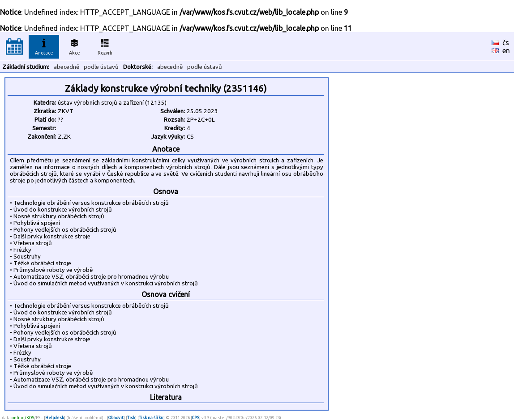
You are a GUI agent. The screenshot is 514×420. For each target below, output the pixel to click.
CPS (196, 418)
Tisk (131, 418)
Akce (74, 46)
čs (506, 42)
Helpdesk (55, 418)
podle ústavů (101, 67)
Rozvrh (105, 46)
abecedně (66, 67)
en (506, 51)
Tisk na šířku (151, 418)
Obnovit (116, 418)
